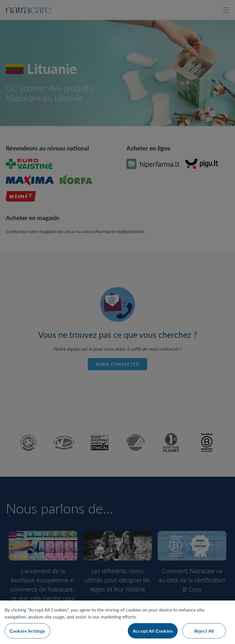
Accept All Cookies (153, 631)
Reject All (204, 631)
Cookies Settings (27, 631)
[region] (117, 622)
